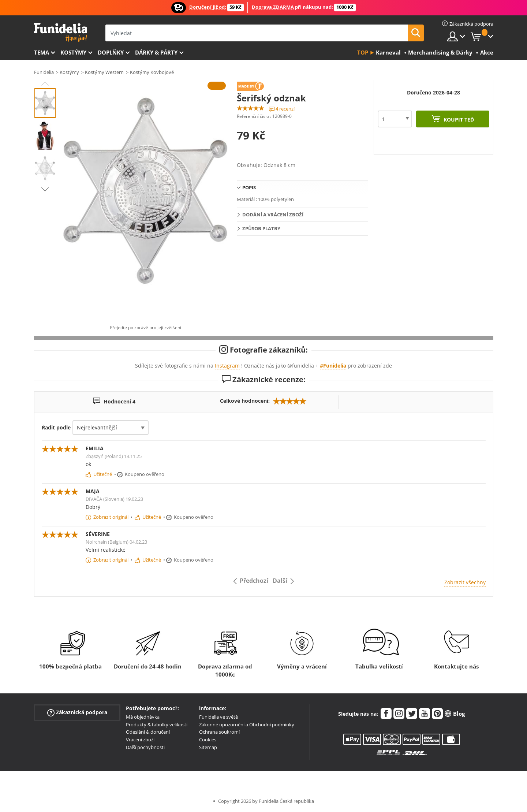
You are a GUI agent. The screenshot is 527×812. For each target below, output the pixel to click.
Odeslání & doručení (148, 732)
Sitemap (208, 747)
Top (363, 52)
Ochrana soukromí (219, 732)
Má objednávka (143, 717)
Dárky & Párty (156, 52)
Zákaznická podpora (77, 713)
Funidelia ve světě (218, 717)
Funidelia (44, 72)
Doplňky (111, 52)
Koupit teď (458, 120)
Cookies (208, 740)
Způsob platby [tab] (261, 228)
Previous (45, 83)
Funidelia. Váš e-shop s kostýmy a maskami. (61, 32)
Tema (42, 52)
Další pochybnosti (145, 747)
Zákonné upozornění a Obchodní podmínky (247, 725)
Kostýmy (73, 52)
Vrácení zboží (140, 740)
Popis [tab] (249, 187)
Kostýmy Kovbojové (152, 72)
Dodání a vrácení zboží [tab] (273, 215)
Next (45, 189)
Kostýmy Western (104, 72)
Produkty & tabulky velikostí (157, 725)
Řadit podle (56, 427)
